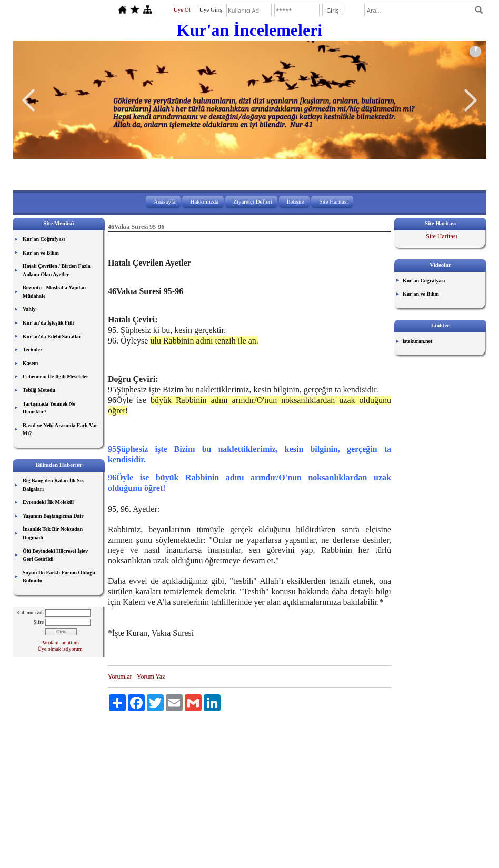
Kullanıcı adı (30, 613)
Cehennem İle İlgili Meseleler (56, 376)
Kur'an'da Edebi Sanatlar (52, 336)
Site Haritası (333, 201)
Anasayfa (165, 201)
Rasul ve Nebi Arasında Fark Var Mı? (60, 430)
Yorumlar (120, 677)
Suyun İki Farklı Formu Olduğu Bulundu (59, 577)
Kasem (30, 363)
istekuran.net (417, 341)
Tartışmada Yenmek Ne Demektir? (49, 408)
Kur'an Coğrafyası (44, 239)
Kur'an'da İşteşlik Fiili (48, 323)
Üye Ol (182, 9)
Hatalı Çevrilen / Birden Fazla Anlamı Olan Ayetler (57, 270)
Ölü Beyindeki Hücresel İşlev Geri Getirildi (55, 555)
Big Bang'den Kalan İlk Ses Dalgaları (53, 485)
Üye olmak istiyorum (60, 649)
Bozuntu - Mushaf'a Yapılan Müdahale (54, 292)
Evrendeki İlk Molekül (48, 502)
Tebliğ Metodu (39, 390)
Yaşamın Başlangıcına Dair (53, 516)
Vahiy (29, 309)
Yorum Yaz (151, 677)
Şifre (39, 622)
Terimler (32, 350)
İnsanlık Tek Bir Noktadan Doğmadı (53, 533)
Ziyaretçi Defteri (253, 201)
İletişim (296, 201)
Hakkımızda (204, 201)
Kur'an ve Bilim (41, 253)
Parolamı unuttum (60, 643)
